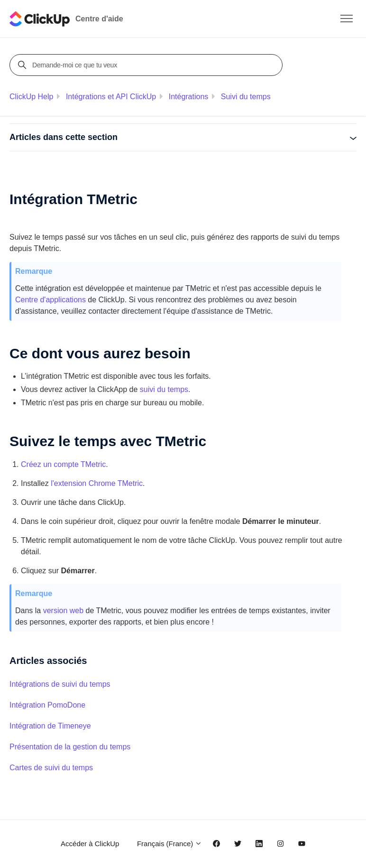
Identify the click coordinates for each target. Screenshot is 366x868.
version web (63, 611)
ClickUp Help (31, 97)
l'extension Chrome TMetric (97, 483)
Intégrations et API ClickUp (111, 97)
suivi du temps (164, 389)
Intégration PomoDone (47, 705)
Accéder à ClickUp (90, 844)
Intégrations (189, 97)
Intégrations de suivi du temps (60, 684)
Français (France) (170, 844)
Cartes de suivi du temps (51, 768)
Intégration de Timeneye (50, 726)
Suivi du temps (246, 97)
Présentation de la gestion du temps (70, 747)
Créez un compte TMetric (63, 464)
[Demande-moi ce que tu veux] (147, 65)
